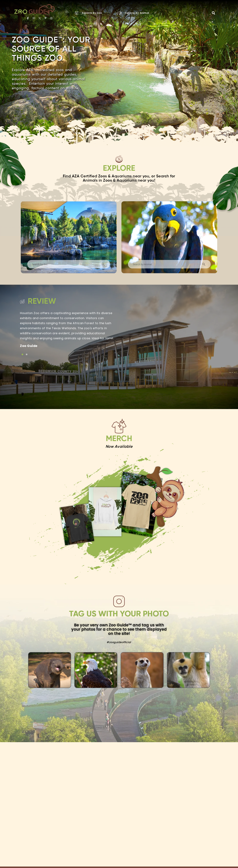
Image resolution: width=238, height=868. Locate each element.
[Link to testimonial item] (22, 354)
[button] (213, 13)
